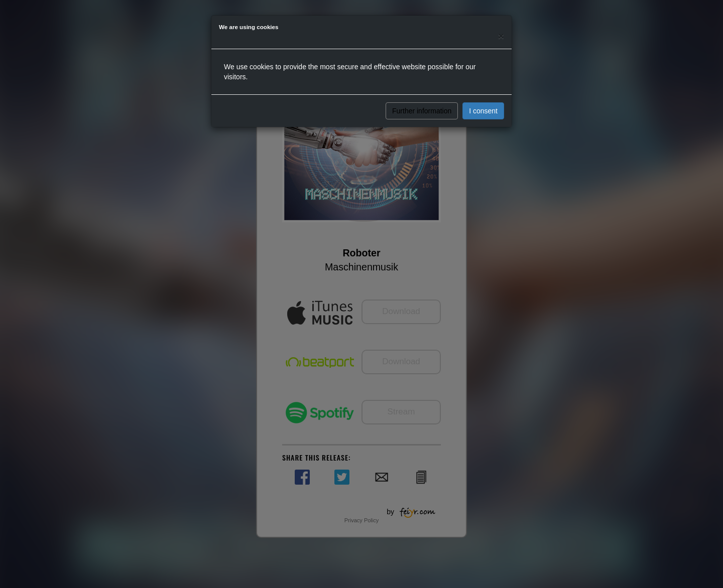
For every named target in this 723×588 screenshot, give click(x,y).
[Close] (501, 36)
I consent (483, 111)
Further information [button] (422, 111)
